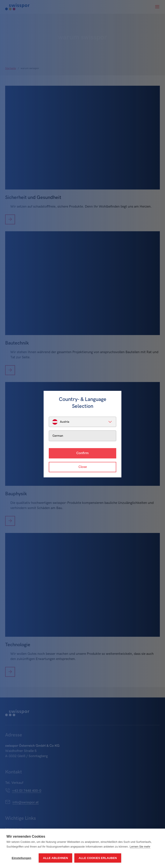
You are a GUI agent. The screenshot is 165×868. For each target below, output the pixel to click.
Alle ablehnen (55, 858)
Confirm (82, 453)
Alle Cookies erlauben (98, 858)
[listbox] (82, 422)
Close (83, 467)
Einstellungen (21, 858)
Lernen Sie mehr (140, 847)
